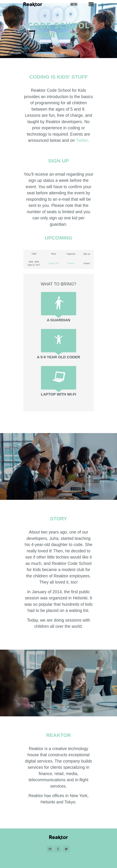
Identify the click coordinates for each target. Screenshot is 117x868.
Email (50, 849)
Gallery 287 (54, 263)
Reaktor (71, 263)
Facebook (58, 849)
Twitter (82, 140)
